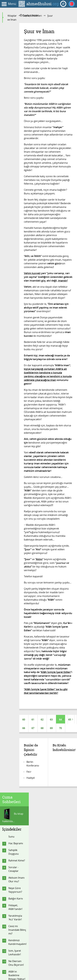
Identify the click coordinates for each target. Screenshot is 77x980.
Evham (12, 299)
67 (33, 729)
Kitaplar (12, 16)
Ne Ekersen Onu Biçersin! (16, 193)
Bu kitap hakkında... (13, 46)
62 (42, 720)
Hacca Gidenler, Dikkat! (14, 420)
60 (24, 720)
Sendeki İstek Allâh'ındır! (16, 218)
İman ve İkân (16, 255)
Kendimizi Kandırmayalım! (17, 173)
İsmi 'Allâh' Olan (17, 323)
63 (51, 720)
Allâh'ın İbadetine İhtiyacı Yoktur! (17, 206)
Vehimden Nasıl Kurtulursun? (17, 308)
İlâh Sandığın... (17, 430)
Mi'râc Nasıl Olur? (15, 370)
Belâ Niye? (14, 351)
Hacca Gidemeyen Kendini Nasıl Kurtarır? (16, 232)
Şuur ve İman (16, 457)
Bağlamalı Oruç (17, 389)
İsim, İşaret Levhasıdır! (15, 183)
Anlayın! (13, 268)
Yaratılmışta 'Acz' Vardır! (15, 148)
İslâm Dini (14, 451)
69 (51, 729)
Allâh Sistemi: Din (16, 380)
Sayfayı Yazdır (29, 15)
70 (60, 729)
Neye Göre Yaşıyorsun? (15, 120)
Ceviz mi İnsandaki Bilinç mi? (17, 160)
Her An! (13, 292)
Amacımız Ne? (16, 437)
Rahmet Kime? (17, 91)
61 (33, 720)
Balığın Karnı (16, 129)
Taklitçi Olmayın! (13, 246)
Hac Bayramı (16, 74)
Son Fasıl (13, 464)
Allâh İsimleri (16, 330)
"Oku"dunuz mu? (15, 359)
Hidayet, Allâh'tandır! (15, 138)
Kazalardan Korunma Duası (17, 397)
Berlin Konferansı (33, 765)
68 (42, 729)
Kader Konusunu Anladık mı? (15, 340)
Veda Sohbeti (16, 471)
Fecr (29, 773)
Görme (12, 444)
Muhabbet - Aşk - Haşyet (17, 408)
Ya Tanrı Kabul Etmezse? (17, 284)
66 (24, 729)
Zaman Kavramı (17, 262)
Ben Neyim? (15, 275)
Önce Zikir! (14, 316)
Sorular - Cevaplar (13, 100)
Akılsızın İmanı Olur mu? (16, 110)
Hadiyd (31, 779)
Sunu (11, 67)
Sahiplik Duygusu (14, 82)
